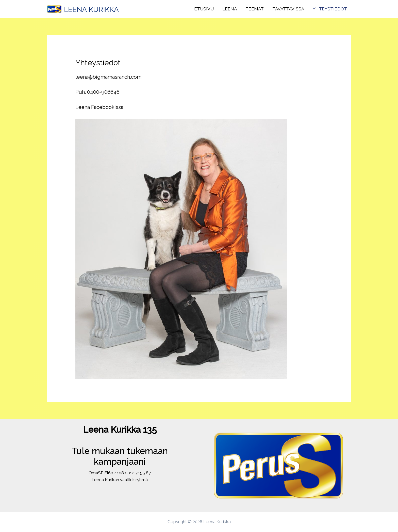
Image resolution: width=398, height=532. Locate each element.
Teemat (255, 9)
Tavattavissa (288, 9)
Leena (230, 9)
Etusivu (204, 9)
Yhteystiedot (330, 9)
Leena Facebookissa (99, 107)
